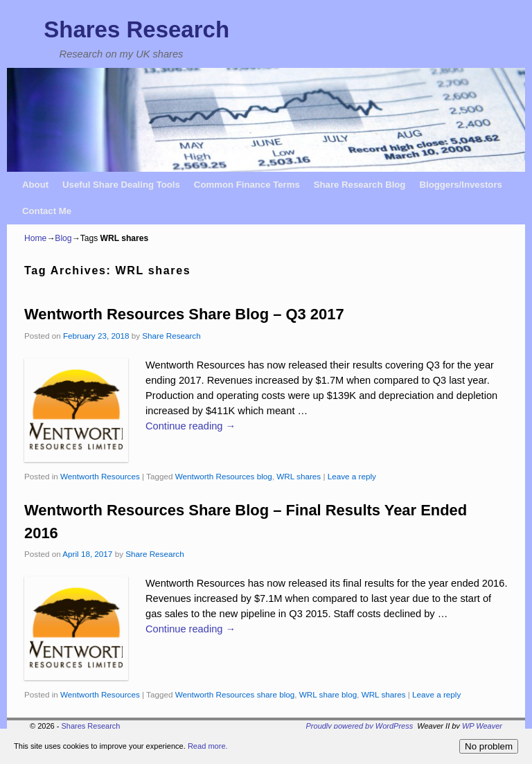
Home (35, 238)
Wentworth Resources (100, 476)
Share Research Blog (360, 185)
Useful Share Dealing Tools (121, 185)
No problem (489, 746)
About (35, 185)
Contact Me (47, 211)
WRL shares (299, 476)
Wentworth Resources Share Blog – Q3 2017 (184, 314)
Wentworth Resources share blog (235, 694)
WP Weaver (482, 726)
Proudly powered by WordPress (360, 726)
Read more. (206, 746)
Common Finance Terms (247, 185)
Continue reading (190, 426)
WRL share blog (328, 694)
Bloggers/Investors (460, 185)
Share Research (171, 336)
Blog (63, 238)
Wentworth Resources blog (224, 476)
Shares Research (136, 29)
